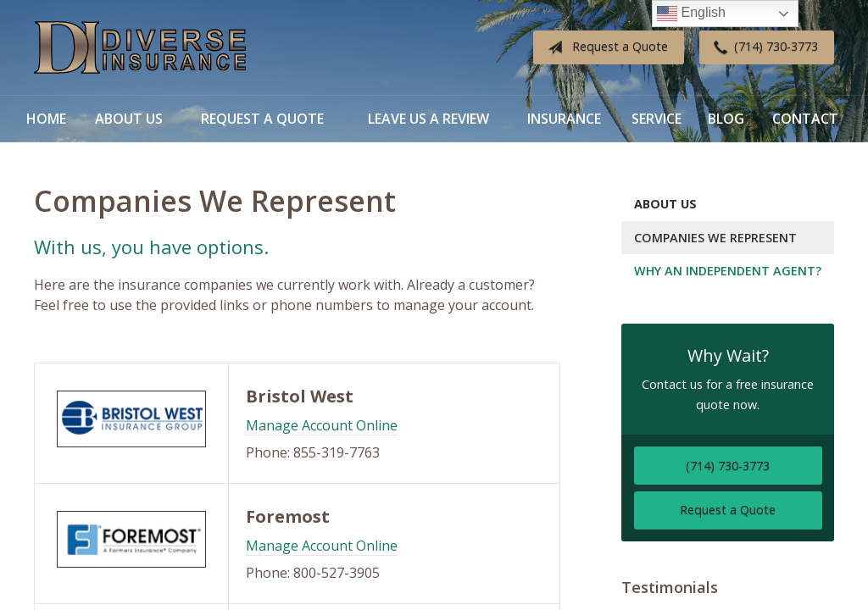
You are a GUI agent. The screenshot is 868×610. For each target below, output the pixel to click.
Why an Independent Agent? (728, 271)
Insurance (564, 119)
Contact (805, 119)
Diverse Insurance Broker (140, 48)
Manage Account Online (322, 425)
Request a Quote (604, 47)
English (691, 14)
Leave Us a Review (428, 119)
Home (46, 119)
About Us (129, 119)
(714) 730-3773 (762, 47)
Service (657, 119)
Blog (726, 119)
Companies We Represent (715, 238)
